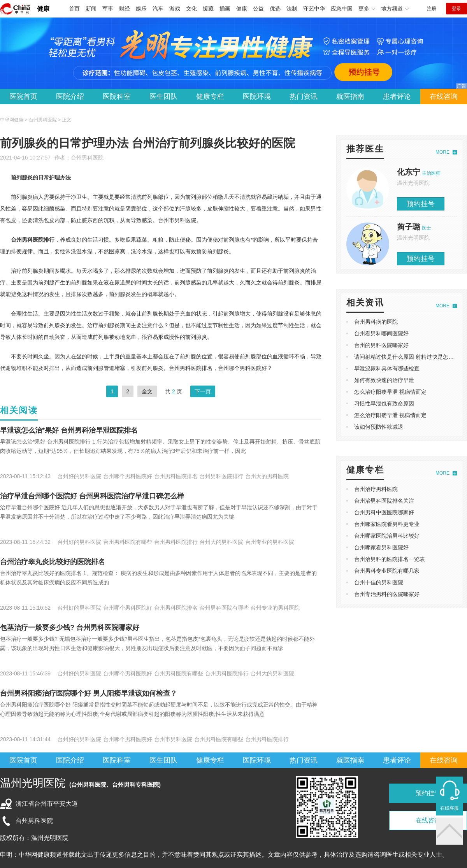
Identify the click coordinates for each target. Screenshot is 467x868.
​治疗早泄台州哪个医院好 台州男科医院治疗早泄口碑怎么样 (92, 496)
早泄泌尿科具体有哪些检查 (387, 368)
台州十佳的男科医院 (379, 582)
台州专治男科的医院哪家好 (387, 594)
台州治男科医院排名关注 (384, 501)
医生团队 (163, 96)
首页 (74, 9)
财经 (125, 9)
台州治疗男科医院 (376, 489)
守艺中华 (314, 9)
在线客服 (449, 808)
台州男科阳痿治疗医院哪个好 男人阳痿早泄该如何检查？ (89, 693)
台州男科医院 (87, 158)
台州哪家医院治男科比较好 (387, 536)
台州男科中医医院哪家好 (384, 512)
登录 (456, 9)
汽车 (158, 9)
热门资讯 (304, 96)
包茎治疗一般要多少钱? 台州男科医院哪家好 (70, 628)
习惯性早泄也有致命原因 (384, 403)
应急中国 (342, 9)
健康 (43, 9)
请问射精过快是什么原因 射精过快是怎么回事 (409, 357)
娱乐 (141, 9)
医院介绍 (70, 96)
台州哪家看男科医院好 (381, 547)
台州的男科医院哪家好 (381, 345)
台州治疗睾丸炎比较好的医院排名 (53, 562)
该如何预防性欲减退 (379, 427)
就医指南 (350, 96)
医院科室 (117, 96)
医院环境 (257, 96)
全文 (147, 391)
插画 (225, 9)
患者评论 (397, 96)
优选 (275, 9)
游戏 (175, 9)
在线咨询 (444, 96)
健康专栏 (210, 96)
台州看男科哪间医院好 (381, 333)
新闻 (91, 9)
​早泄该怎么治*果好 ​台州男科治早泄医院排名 (69, 430)
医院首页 (23, 96)
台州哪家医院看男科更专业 (387, 524)
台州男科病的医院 (376, 322)
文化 (191, 9)
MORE (442, 152)
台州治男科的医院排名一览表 (390, 559)
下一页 (203, 391)
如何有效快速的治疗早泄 (384, 380)
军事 (108, 9)
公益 (258, 9)
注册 (432, 9)
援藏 (208, 9)
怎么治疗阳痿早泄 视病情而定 (390, 392)
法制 (292, 9)
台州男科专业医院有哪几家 (387, 571)
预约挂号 (421, 204)
